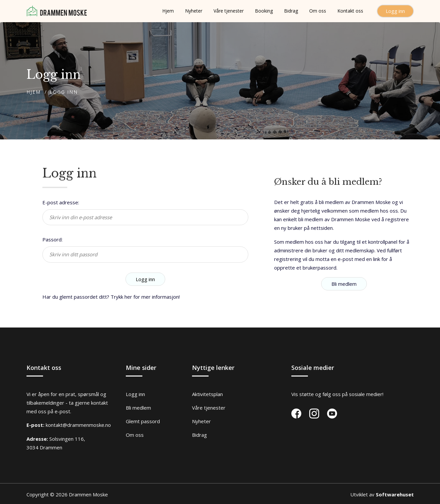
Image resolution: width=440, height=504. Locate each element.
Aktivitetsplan (207, 394)
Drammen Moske (88, 494)
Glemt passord (143, 421)
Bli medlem (344, 284)
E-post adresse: (61, 202)
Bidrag (199, 435)
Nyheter (201, 421)
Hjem (34, 92)
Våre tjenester (209, 408)
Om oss (135, 435)
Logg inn (395, 11)
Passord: (52, 239)
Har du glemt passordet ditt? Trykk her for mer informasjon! (111, 297)
